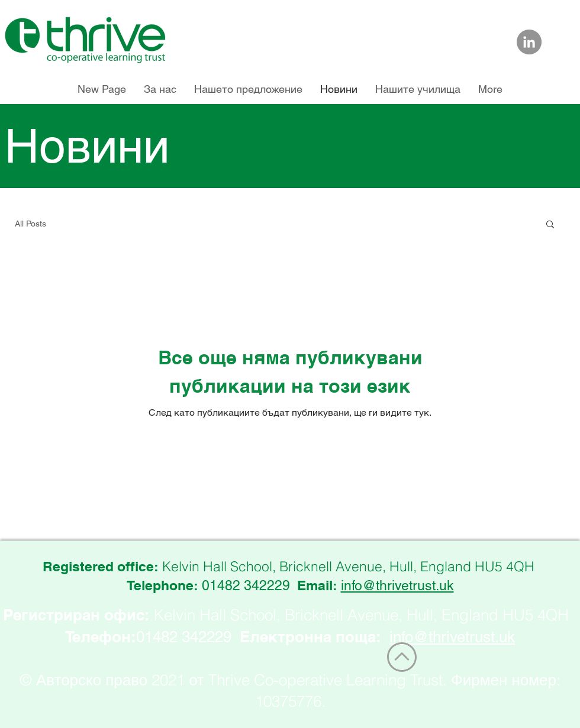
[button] (550, 225)
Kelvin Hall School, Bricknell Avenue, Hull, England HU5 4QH (361, 615)
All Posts (30, 224)
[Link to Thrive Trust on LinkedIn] (529, 42)
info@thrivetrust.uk (397, 585)
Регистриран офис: (76, 615)
